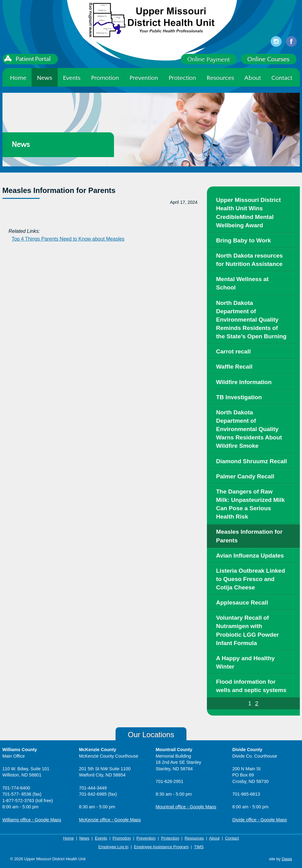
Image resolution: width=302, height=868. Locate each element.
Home (69, 838)
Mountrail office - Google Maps (186, 807)
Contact (232, 838)
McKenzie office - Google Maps (110, 820)
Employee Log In (114, 847)
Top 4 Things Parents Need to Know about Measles (68, 239)
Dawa (287, 859)
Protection (170, 838)
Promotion (122, 838)
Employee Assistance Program (161, 847)
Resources (194, 838)
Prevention (146, 838)
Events (101, 838)
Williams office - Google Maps (32, 820)
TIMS (199, 847)
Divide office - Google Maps (260, 820)
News (84, 838)
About (214, 838)
